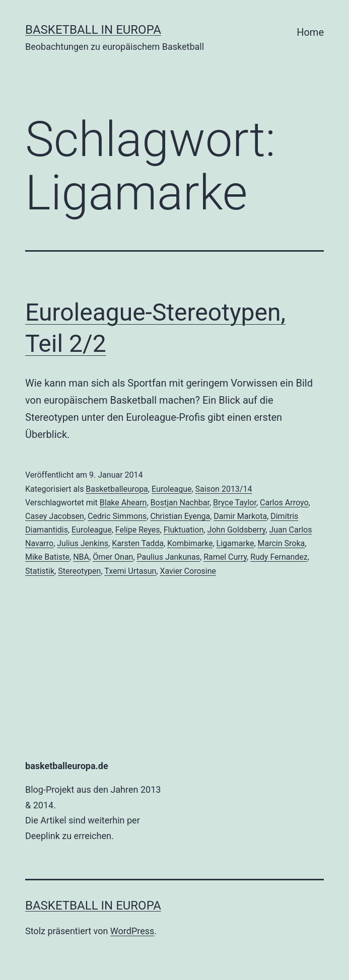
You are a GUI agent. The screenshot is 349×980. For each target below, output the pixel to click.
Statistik (40, 571)
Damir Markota (240, 516)
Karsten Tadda (138, 543)
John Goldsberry (236, 530)
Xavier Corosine (188, 571)
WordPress (132, 931)
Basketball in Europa (93, 30)
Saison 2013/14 (224, 489)
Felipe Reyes (138, 530)
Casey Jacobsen (55, 516)
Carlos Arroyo (284, 503)
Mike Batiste (47, 557)
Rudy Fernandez (279, 557)
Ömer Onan (113, 557)
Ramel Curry (225, 557)
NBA (81, 557)
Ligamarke (235, 543)
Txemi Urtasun (130, 571)
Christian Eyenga (180, 516)
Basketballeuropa (117, 489)
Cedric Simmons (117, 516)
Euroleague (172, 489)
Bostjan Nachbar (180, 503)
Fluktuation (184, 530)
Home (310, 32)
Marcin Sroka (282, 543)
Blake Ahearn (123, 503)
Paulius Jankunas (168, 557)
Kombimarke (190, 543)
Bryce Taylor (235, 503)
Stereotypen (79, 571)
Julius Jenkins (83, 543)
